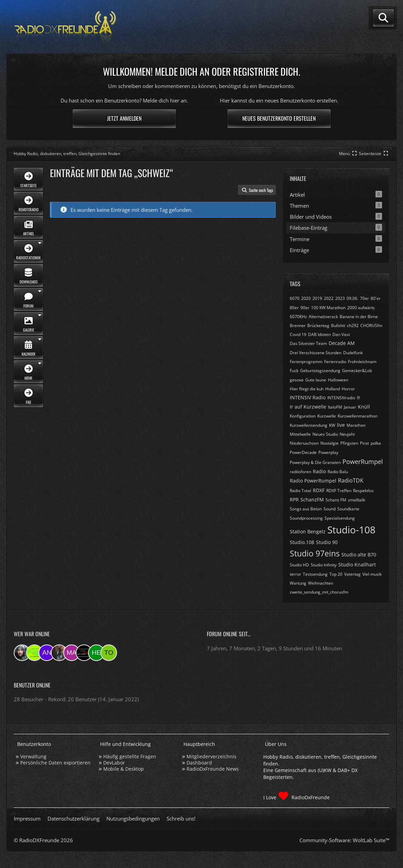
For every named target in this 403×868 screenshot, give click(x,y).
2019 (317, 298)
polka (376, 443)
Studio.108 (302, 542)
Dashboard (199, 763)
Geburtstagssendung (320, 371)
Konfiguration (303, 416)
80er (294, 308)
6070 (295, 298)
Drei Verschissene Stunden (316, 353)
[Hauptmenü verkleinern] (348, 154)
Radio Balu (338, 472)
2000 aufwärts (361, 308)
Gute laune (316, 380)
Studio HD (299, 565)
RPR (294, 500)
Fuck (294, 371)
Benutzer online (32, 685)
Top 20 (336, 574)
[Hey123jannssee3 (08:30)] (96, 653)
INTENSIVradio (341, 398)
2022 (329, 298)
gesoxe (297, 380)
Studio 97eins (315, 553)
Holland (333, 389)
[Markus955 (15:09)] (72, 653)
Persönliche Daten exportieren (55, 763)
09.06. (352, 298)
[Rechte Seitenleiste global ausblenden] (374, 154)
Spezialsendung (340, 518)
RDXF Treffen (339, 491)
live (341, 425)
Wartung (298, 583)
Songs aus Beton (306, 509)
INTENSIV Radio (308, 397)
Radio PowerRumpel (313, 481)
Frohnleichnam (362, 362)
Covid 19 (298, 334)
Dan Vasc (341, 334)
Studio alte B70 (359, 555)
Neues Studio (325, 434)
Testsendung (315, 574)
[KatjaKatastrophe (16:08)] (59, 653)
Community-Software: (344, 840)
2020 (306, 298)
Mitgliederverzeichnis (211, 756)
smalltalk (357, 500)
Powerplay (328, 452)
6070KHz (298, 317)
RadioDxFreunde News (213, 769)
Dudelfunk (353, 353)
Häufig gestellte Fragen (130, 756)
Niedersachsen (304, 443)
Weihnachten (321, 583)
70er (364, 298)
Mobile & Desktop (124, 769)
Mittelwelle (300, 434)
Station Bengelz (308, 531)
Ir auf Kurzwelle (308, 407)
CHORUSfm (371, 325)
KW (332, 425)
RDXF (319, 490)
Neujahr (347, 434)
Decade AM (342, 343)
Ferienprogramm (306, 362)
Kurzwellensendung (309, 425)
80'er (376, 298)
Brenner (298, 325)
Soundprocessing (306, 518)
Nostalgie (330, 443)
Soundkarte (348, 509)
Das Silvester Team (308, 343)
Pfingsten (349, 443)
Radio (319, 471)
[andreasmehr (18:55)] (47, 653)
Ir (359, 397)
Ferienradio (335, 362)
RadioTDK (351, 480)
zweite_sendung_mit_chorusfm (319, 592)
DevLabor (114, 763)
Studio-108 (351, 530)
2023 (340, 298)
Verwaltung (33, 756)
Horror (348, 389)
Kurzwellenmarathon (358, 416)
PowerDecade (303, 452)
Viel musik (372, 574)
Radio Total (300, 491)
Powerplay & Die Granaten (315, 462)
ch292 (353, 325)
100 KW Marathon (328, 308)
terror (295, 574)
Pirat (364, 443)
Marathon (356, 425)
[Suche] (383, 18)
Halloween (338, 380)
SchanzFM (312, 500)
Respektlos (363, 491)
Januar (350, 407)
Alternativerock (323, 317)
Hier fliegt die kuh (307, 389)
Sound (330, 509)
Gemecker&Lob (357, 371)
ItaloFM (335, 407)
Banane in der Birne (359, 317)
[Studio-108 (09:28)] (84, 653)
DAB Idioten (319, 334)
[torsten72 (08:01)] (109, 653)
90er (305, 308)
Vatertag (352, 574)
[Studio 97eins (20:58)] (34, 653)
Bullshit (338, 325)
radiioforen (300, 472)
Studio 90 (327, 542)
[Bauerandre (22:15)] (22, 653)
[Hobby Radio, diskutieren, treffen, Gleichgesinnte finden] (65, 27)
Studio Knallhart (357, 565)
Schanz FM (336, 500)
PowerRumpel (363, 462)
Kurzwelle (327, 416)
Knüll (364, 407)
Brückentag (318, 325)
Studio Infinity (324, 565)
